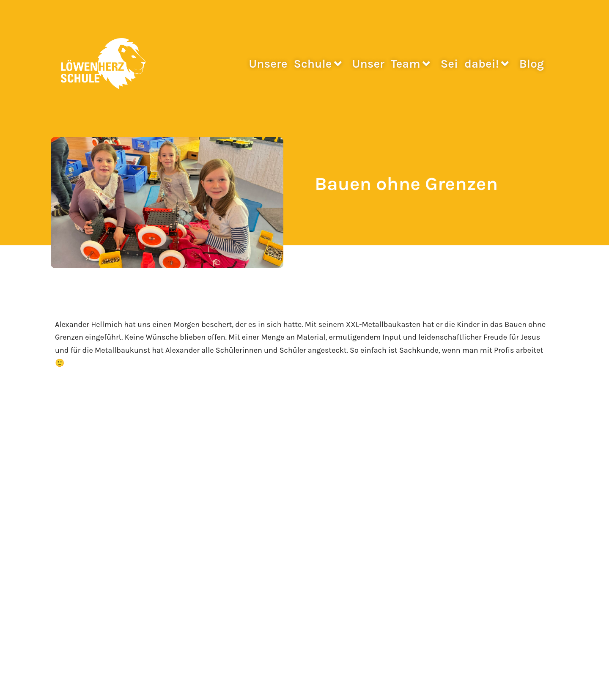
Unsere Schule (295, 64)
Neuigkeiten (72, 501)
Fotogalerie (70, 530)
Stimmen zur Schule (86, 516)
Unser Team (391, 64)
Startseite (69, 487)
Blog (532, 64)
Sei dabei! (475, 64)
